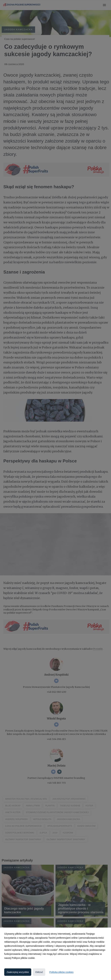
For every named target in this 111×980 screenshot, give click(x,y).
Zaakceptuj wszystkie (18, 972)
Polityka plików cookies (61, 972)
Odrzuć (39, 972)
